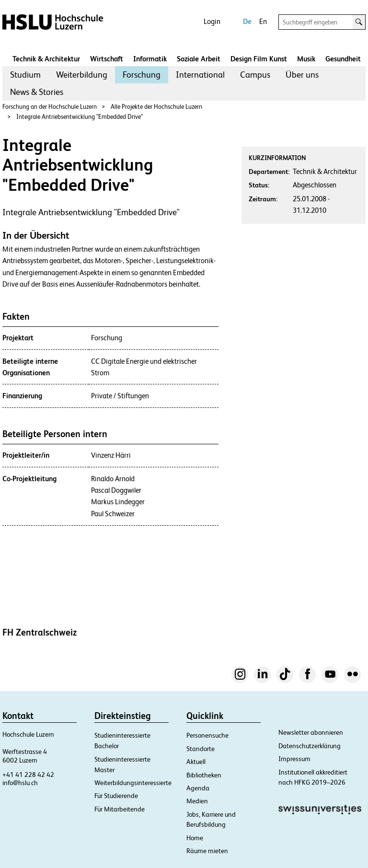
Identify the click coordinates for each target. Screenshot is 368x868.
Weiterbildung (82, 75)
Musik (306, 59)
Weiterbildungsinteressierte (133, 783)
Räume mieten (207, 851)
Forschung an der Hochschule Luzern (50, 107)
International (200, 75)
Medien (197, 801)
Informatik (150, 59)
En (263, 21)
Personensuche (207, 735)
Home (195, 838)
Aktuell (196, 762)
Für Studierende (116, 796)
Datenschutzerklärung (310, 746)
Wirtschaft (107, 59)
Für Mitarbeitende (120, 809)
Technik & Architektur (46, 59)
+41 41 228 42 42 (28, 775)
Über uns (302, 75)
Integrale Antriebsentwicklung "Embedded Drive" (80, 117)
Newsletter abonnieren (311, 732)
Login (212, 21)
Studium (25, 75)
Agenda (198, 788)
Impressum (294, 759)
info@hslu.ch (20, 783)
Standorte (201, 749)
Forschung (142, 75)
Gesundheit (343, 59)
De (247, 21)
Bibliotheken (204, 775)
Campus (255, 75)
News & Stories (37, 92)
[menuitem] (25, 75)
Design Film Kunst (259, 59)
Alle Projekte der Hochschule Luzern (156, 107)
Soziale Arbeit (199, 59)
